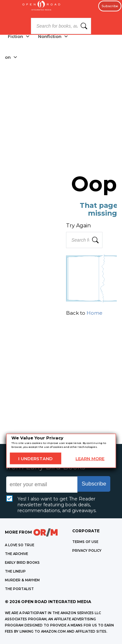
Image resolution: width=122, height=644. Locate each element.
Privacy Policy (87, 551)
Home (95, 313)
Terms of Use (85, 542)
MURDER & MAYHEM (22, 580)
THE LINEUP (15, 571)
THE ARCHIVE (16, 554)
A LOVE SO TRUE (20, 545)
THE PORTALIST (19, 589)
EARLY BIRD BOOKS (22, 563)
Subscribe (110, 6)
